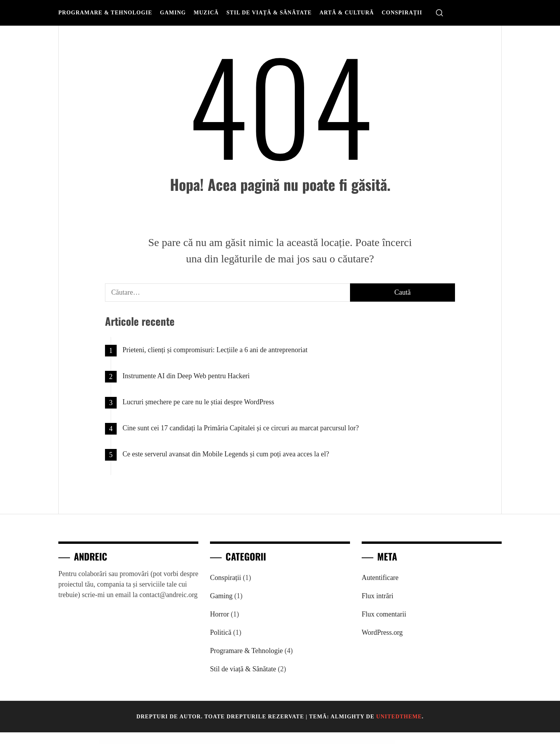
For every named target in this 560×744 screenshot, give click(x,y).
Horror (220, 614)
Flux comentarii (384, 614)
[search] (439, 13)
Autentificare (380, 578)
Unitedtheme (399, 717)
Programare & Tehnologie (105, 13)
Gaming (173, 13)
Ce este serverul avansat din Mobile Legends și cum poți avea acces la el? (226, 454)
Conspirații (402, 13)
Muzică (206, 13)
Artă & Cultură (347, 13)
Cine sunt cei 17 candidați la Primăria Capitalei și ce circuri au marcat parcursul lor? (241, 428)
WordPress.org (382, 632)
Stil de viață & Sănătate (269, 13)
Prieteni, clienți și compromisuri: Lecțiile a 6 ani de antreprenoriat (215, 350)
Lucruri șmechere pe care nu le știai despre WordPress (198, 402)
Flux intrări (378, 596)
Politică (221, 632)
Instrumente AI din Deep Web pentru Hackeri (186, 376)
